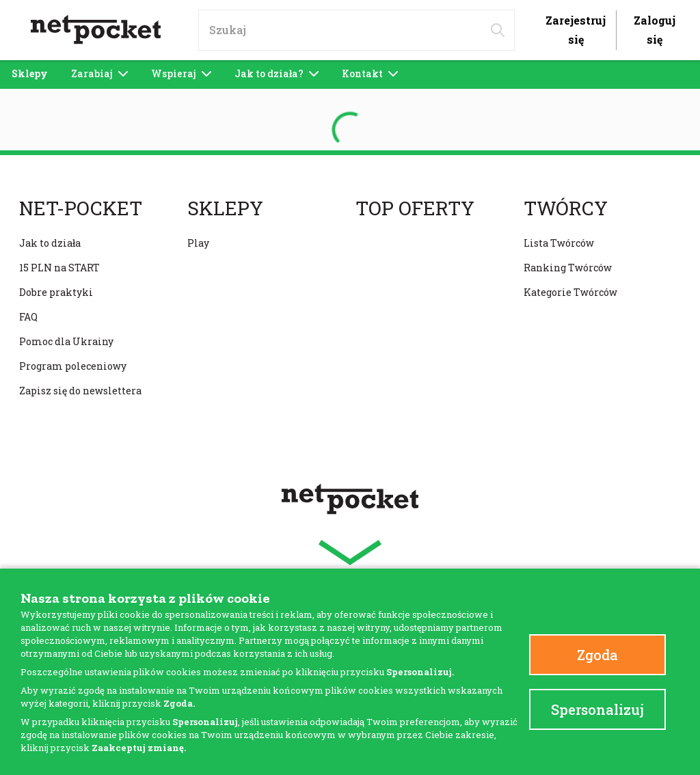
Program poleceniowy (73, 366)
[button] (350, 553)
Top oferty (415, 208)
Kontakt (370, 73)
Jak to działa (50, 243)
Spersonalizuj (597, 709)
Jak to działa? (277, 73)
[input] (356, 30)
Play (198, 243)
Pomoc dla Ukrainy (66, 341)
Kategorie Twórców (570, 292)
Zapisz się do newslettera (80, 391)
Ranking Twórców (568, 268)
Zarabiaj (99, 73)
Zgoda (597, 655)
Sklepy (30, 73)
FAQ (28, 317)
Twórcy (566, 208)
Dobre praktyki (56, 292)
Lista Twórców (559, 243)
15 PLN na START (59, 268)
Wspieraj (181, 73)
